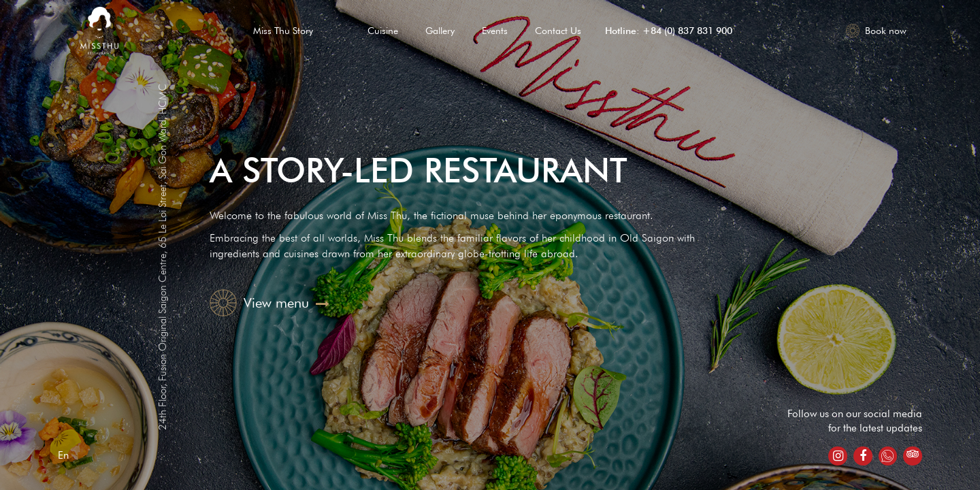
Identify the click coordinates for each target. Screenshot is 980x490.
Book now (876, 31)
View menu (269, 303)
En (63, 455)
